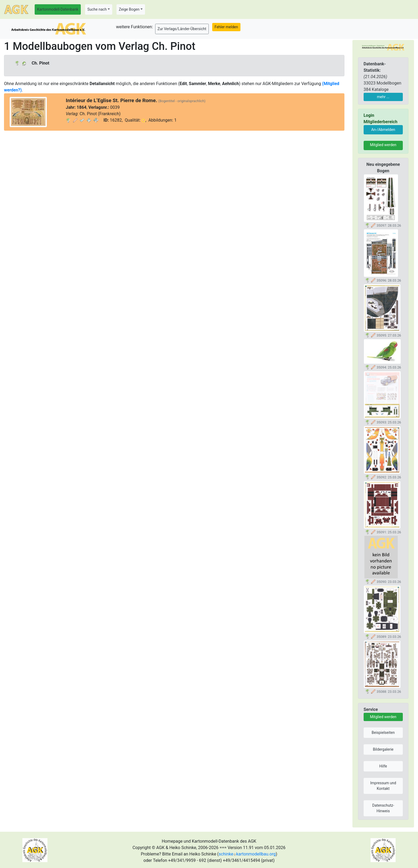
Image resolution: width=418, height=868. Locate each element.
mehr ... (383, 97)
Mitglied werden (383, 145)
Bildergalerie (383, 749)
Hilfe (383, 766)
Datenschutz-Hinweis (383, 808)
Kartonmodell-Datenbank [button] (58, 9)
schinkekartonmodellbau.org (247, 854)
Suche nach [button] (97, 9)
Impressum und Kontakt (383, 786)
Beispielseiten (383, 733)
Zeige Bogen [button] (129, 9)
